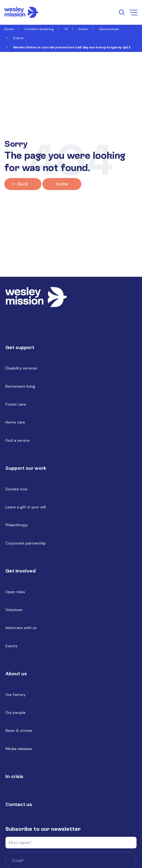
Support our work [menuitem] (26, 468)
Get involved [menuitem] (21, 571)
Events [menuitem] (11, 646)
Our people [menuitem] (16, 713)
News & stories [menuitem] (19, 730)
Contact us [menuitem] (19, 804)
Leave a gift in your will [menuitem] (26, 507)
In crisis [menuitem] (14, 776)
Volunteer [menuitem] (14, 610)
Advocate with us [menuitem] (21, 628)
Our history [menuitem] (16, 695)
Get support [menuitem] (20, 347)
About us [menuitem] (16, 674)
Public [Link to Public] (83, 29)
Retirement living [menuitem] (20, 386)
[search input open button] (122, 12)
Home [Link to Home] (9, 29)
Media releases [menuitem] (19, 749)
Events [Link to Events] (18, 38)
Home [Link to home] (62, 184)
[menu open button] (134, 13)
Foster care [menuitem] (16, 404)
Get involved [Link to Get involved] (109, 29)
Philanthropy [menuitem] (17, 525)
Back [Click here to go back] (23, 184)
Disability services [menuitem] (21, 368)
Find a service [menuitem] (18, 440)
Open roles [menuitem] (15, 592)
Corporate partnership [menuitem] (26, 543)
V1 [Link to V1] (66, 29)
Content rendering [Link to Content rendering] (39, 29)
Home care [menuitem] (15, 422)
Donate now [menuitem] (16, 489)
